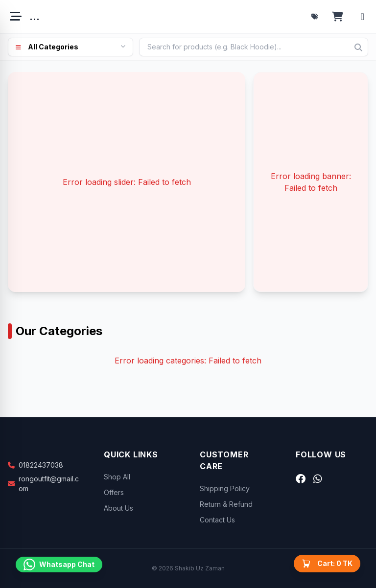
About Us (118, 508)
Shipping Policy (225, 488)
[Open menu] (16, 17)
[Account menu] (363, 17)
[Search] (358, 47)
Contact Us (217, 520)
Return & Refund (226, 504)
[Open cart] (338, 17)
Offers (114, 492)
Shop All (117, 477)
